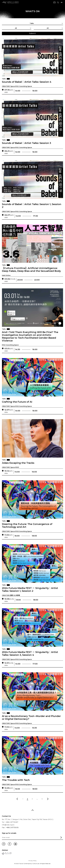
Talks (4, 79)
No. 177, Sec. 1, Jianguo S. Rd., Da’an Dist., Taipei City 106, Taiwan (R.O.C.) (28, 819)
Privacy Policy (33, 861)
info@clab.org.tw (8, 825)
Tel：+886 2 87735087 (10, 822)
